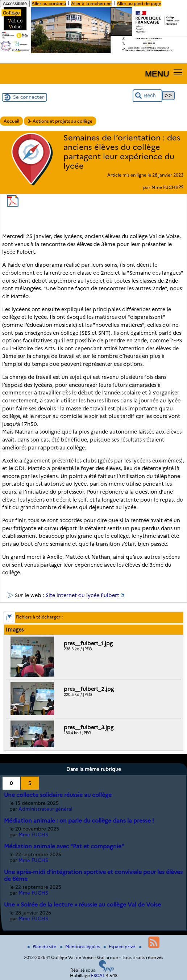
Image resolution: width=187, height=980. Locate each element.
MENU (157, 73)
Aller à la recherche (91, 3)
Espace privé (120, 947)
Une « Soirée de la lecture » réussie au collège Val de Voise (82, 905)
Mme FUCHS (165, 187)
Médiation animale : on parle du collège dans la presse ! (79, 821)
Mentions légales (80, 947)
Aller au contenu (49, 3)
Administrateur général (45, 809)
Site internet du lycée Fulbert (82, 595)
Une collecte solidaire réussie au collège (58, 795)
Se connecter (28, 97)
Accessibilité (15, 4)
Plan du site (42, 947)
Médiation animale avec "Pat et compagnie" (64, 846)
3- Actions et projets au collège (60, 121)
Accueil (11, 121)
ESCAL (98, 975)
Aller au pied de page (139, 3)
